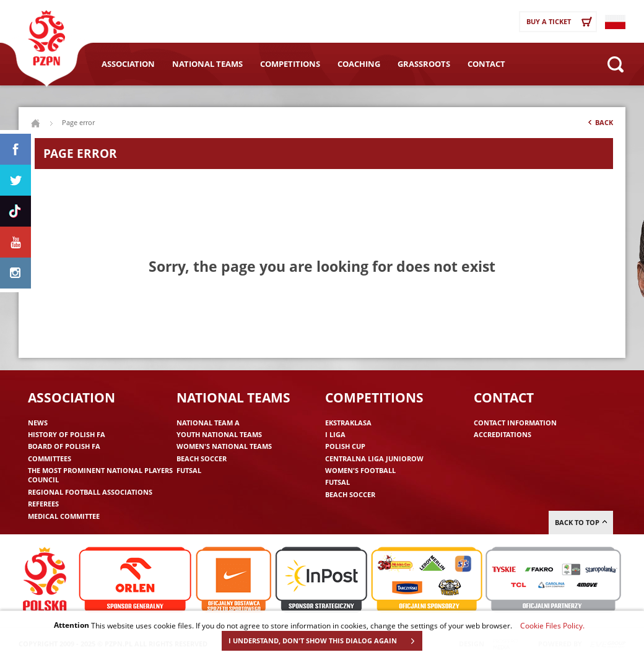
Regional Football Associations (90, 492)
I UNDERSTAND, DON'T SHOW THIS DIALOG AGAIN (325, 641)
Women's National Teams (224, 446)
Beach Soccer (202, 458)
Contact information (515, 423)
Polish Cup (345, 446)
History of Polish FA (67, 434)
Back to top (581, 522)
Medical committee (64, 516)
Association (128, 64)
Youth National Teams (219, 434)
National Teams (207, 64)
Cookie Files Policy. (552, 625)
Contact (486, 64)
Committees (50, 458)
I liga (335, 434)
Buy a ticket (561, 22)
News (38, 423)
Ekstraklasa (348, 423)
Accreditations (503, 434)
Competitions (290, 64)
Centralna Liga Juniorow (374, 458)
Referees (43, 504)
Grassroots (424, 64)
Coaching (359, 64)
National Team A (208, 423)
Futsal (189, 470)
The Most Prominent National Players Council (100, 475)
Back (599, 125)
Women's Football (360, 470)
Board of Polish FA (64, 446)
